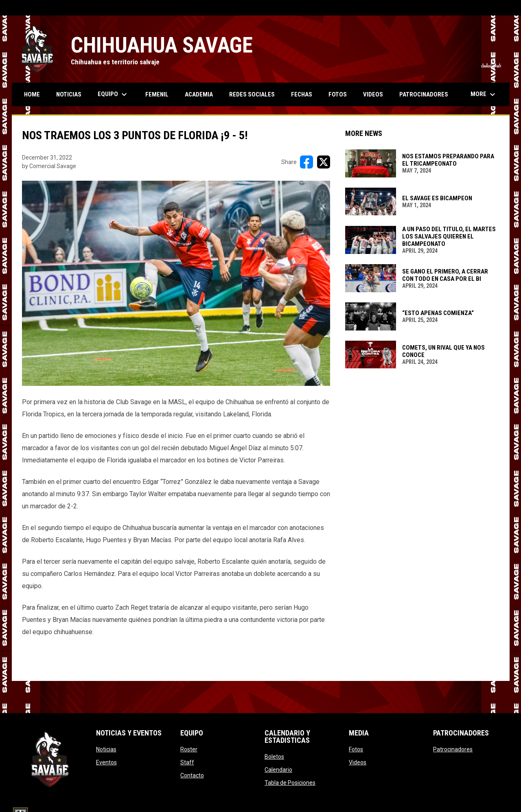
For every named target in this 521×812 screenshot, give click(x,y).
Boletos (274, 757)
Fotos (356, 749)
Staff (187, 762)
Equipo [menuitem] (113, 94)
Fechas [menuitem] (302, 94)
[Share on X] (324, 162)
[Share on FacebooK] (306, 162)
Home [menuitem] (32, 94)
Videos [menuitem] (373, 94)
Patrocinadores (453, 749)
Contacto (192, 775)
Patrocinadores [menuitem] (424, 94)
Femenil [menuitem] (157, 94)
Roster (189, 749)
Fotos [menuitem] (338, 94)
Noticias (106, 749)
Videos (358, 762)
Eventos (106, 762)
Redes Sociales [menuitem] (252, 94)
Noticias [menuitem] (69, 94)
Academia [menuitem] (199, 94)
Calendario (278, 770)
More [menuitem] (484, 94)
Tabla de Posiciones (290, 783)
